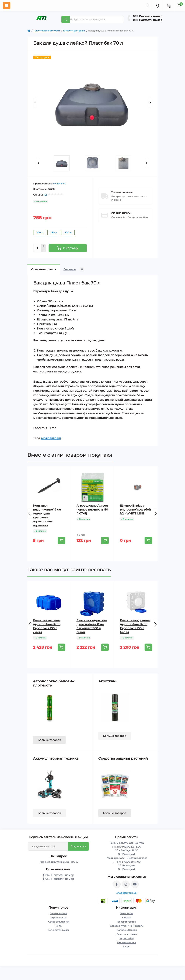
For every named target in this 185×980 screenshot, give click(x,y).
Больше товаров (49, 740)
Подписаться (79, 846)
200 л (68, 232)
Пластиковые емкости (47, 31)
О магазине (127, 913)
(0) (45, 195)
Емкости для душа (74, 31)
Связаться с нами (127, 934)
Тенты (59, 926)
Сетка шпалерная (59, 922)
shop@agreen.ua (126, 893)
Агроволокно (58, 918)
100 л (40, 232)
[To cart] (61, 540)
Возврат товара (127, 922)
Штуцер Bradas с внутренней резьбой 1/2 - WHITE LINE (135, 509)
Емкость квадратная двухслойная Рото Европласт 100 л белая (135, 626)
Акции (127, 947)
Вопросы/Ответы (127, 930)
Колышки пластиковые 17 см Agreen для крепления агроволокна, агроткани (47, 515)
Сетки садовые (58, 913)
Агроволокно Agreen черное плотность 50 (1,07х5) (92, 509)
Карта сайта (127, 938)
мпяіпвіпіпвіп (51, 438)
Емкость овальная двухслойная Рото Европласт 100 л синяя (47, 626)
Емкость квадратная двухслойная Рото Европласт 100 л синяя (92, 626)
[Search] (66, 19)
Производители (127, 942)
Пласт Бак (59, 184)
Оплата (127, 918)
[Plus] (44, 246)
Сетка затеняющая (58, 930)
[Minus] (44, 250)
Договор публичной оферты (127, 926)
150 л (54, 232)
